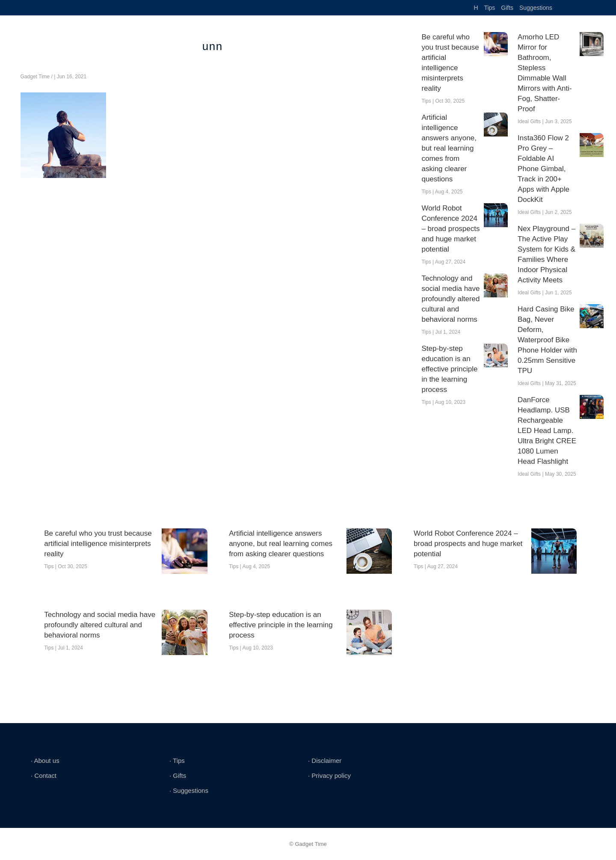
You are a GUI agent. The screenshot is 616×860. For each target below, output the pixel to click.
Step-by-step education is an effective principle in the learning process (449, 369)
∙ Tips (177, 761)
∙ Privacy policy (329, 775)
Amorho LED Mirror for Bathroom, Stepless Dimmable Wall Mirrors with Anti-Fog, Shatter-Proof (545, 73)
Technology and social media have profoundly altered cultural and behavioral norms (450, 299)
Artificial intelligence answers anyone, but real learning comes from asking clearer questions (449, 148)
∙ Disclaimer (325, 761)
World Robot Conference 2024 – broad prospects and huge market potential (450, 229)
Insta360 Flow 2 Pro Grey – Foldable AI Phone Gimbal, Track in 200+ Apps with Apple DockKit (543, 169)
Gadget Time (35, 77)
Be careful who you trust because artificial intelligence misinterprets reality (450, 63)
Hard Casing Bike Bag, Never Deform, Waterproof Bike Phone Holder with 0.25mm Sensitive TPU (547, 340)
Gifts (507, 8)
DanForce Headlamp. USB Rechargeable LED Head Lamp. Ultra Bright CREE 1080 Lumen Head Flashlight (547, 431)
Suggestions (536, 8)
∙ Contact (44, 775)
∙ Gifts (178, 775)
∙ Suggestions (189, 790)
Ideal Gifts (529, 122)
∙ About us (45, 761)
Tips (489, 8)
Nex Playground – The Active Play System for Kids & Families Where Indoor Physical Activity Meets (546, 254)
